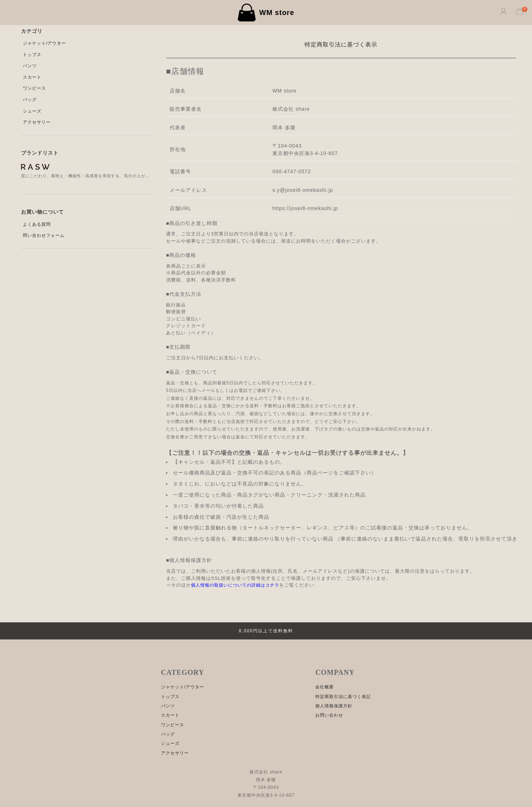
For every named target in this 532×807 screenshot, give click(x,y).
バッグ (30, 100)
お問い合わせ (329, 715)
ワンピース (34, 88)
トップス (32, 55)
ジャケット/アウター (44, 43)
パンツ (30, 66)
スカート (32, 77)
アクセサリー (37, 122)
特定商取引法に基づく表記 (343, 697)
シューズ (32, 111)
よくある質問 (37, 224)
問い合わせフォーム (44, 235)
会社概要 (325, 687)
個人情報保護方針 (334, 706)
